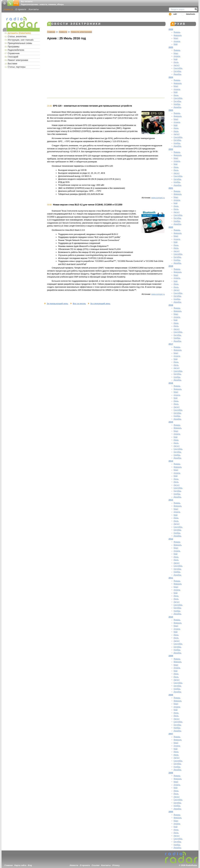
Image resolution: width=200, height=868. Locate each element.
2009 (171, 656)
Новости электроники (81, 32)
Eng (30, 865)
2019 (171, 266)
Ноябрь (177, 104)
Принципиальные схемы (20, 43)
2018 (171, 305)
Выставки (12, 63)
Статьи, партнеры (17, 67)
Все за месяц (79, 304)
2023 (171, 110)
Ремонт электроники (18, 60)
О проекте (21, 9)
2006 (171, 773)
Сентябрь (178, 68)
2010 (171, 617)
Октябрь (177, 71)
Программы (14, 47)
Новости (8, 9)
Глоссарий (13, 57)
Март (176, 38)
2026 (171, 29)
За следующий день (100, 304)
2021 (171, 188)
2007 (171, 734)
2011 (171, 578)
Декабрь (177, 74)
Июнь (176, 95)
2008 (171, 695)
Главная (51, 32)
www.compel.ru (158, 198)
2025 (171, 47)
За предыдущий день (57, 304)
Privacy (116, 865)
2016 (171, 383)
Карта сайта (20, 865)
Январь (177, 32)
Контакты (34, 9)
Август (177, 65)
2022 (171, 149)
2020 (171, 227)
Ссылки (96, 865)
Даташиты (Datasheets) (19, 33)
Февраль (178, 35)
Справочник (14, 53)
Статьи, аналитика (17, 36)
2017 (171, 344)
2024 (171, 77)
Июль (176, 62)
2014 (171, 461)
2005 (171, 812)
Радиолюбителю (16, 50)
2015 (171, 422)
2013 (171, 500)
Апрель (177, 41)
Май (175, 44)
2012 (171, 539)
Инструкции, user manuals (21, 40)
